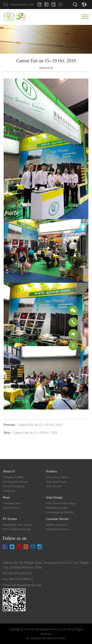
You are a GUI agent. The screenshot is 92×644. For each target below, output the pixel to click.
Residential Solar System (18, 525)
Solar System (54, 486)
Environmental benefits (60, 512)
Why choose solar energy (61, 503)
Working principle (57, 508)
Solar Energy (54, 497)
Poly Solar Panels (56, 482)
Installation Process (57, 529)
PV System (10, 519)
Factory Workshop (14, 486)
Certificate (9, 491)
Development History (15, 482)
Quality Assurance (57, 525)
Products (52, 471)
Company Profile (13, 477)
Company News (12, 503)
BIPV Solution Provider (17, 529)
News (6, 497)
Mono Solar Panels (57, 477)
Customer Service (57, 519)
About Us (9, 471)
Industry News (11, 508)
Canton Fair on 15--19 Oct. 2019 (40, 425)
